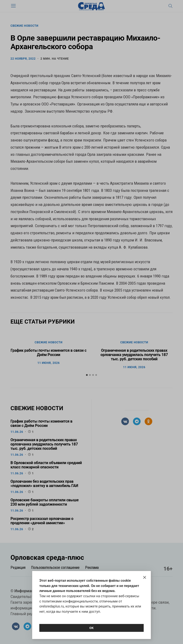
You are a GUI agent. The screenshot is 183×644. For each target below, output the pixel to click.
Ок (91, 628)
